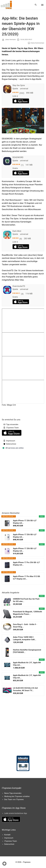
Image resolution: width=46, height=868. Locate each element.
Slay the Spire (19, 85)
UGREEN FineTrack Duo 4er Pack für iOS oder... (26, 600)
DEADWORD (18, 157)
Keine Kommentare (38, 43)
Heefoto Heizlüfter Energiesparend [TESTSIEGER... (27, 651)
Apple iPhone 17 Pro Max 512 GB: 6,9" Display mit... (27, 578)
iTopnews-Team (12, 428)
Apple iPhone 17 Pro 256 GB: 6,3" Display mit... (26, 564)
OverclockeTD (19, 286)
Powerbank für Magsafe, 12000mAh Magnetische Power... (28, 613)
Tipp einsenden (12, 424)
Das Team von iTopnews (14, 799)
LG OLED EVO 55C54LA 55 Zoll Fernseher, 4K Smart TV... (25, 689)
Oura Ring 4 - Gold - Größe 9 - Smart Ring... (25, 626)
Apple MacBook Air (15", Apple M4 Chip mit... (27, 664)
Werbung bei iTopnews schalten (17, 796)
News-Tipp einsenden (13, 793)
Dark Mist (17, 231)
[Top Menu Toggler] (42, 5)
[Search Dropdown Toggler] (36, 5)
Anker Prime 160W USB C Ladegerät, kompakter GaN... (25, 638)
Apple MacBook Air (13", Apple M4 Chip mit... (27, 677)
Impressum (11, 441)
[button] (4, 864)
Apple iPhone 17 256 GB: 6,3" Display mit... (25, 522)
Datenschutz (11, 444)
